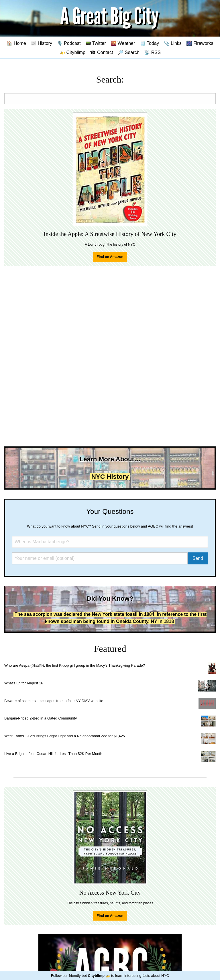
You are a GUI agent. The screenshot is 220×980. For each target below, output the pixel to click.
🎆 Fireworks (200, 43)
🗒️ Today (149, 43)
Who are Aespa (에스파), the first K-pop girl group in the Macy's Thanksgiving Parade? (75, 665)
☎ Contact (101, 52)
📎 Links (173, 43)
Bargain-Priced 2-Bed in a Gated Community (41, 718)
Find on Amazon (110, 257)
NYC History (110, 477)
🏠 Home (16, 43)
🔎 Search (129, 52)
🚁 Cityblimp (72, 52)
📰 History (41, 43)
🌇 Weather (123, 43)
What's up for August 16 (24, 683)
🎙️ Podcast (69, 43)
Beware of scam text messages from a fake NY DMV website (54, 701)
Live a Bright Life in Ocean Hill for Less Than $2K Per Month (53, 754)
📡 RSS (152, 52)
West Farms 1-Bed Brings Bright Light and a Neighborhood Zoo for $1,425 (65, 736)
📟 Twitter (96, 43)
